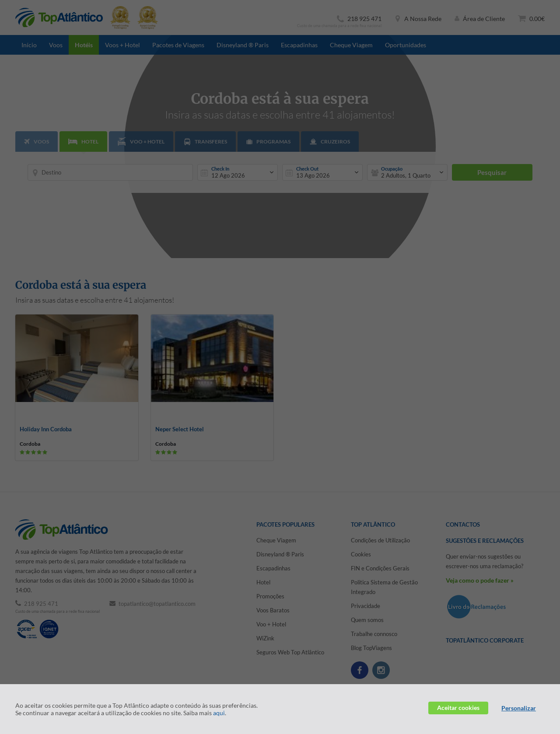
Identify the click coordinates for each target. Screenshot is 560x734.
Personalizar (519, 708)
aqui (219, 713)
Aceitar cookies (458, 708)
